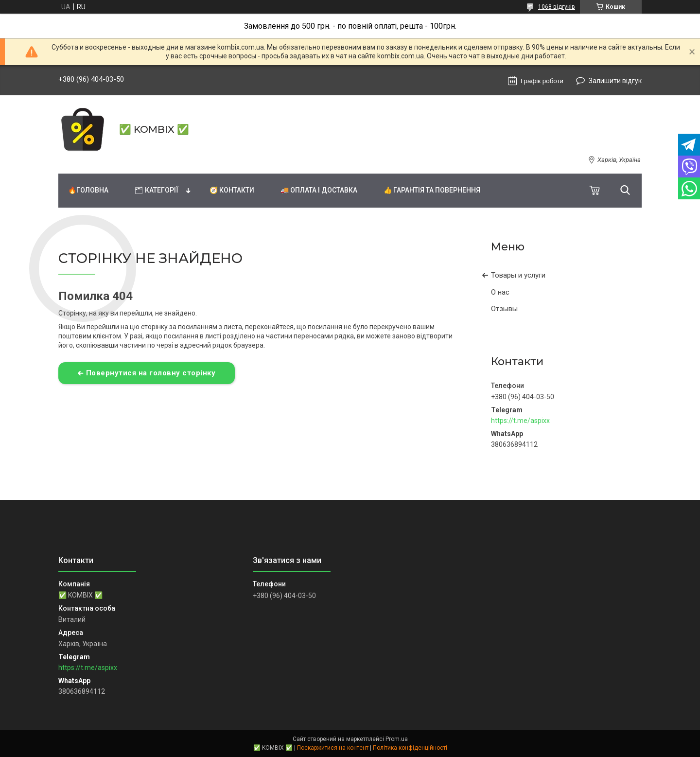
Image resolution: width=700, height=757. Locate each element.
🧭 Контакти (232, 190)
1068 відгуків (557, 7)
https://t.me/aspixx (520, 421)
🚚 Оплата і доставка (319, 190)
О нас (500, 292)
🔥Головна (88, 190)
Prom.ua (397, 739)
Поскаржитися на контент (333, 748)
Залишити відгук (615, 81)
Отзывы (504, 309)
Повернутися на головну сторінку (151, 373)
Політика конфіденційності (410, 748)
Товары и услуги (518, 275)
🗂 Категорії (157, 190)
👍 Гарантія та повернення (432, 190)
